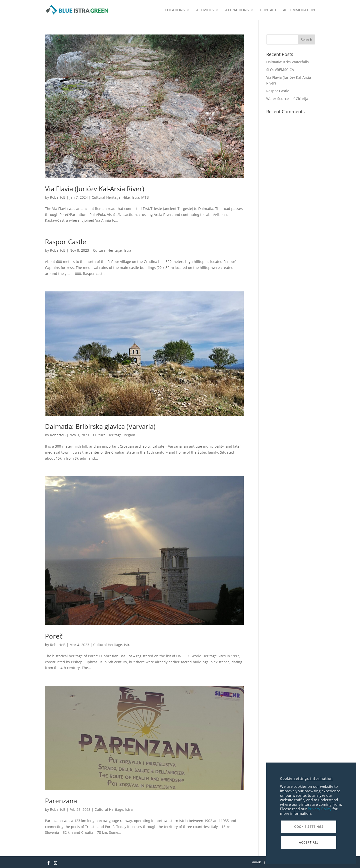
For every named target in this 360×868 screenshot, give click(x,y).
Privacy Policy (320, 809)
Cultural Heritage (106, 197)
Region (129, 435)
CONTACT (268, 10)
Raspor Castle (66, 242)
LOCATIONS (175, 10)
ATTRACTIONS (237, 10)
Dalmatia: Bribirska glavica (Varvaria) (100, 426)
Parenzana (61, 801)
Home (256, 862)
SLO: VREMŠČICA (280, 70)
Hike (126, 197)
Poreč (54, 636)
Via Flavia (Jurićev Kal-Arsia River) (95, 189)
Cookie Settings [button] (309, 827)
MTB (145, 197)
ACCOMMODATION (299, 10)
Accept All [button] (309, 842)
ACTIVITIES (205, 10)
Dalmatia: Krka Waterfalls (287, 62)
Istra (135, 197)
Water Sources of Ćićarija (287, 99)
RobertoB (58, 197)
